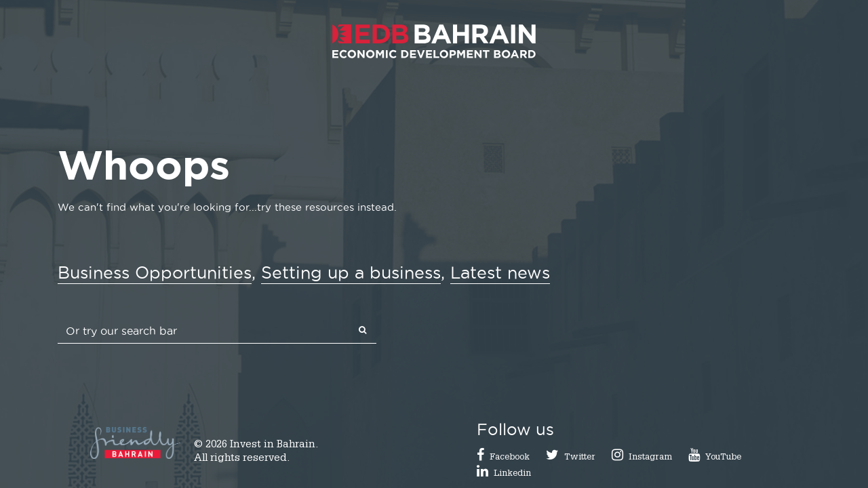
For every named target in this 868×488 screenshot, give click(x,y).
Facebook (510, 458)
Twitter (580, 458)
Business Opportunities (155, 272)
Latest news (500, 272)
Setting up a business (351, 272)
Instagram (650, 458)
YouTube (723, 458)
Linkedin (512, 474)
